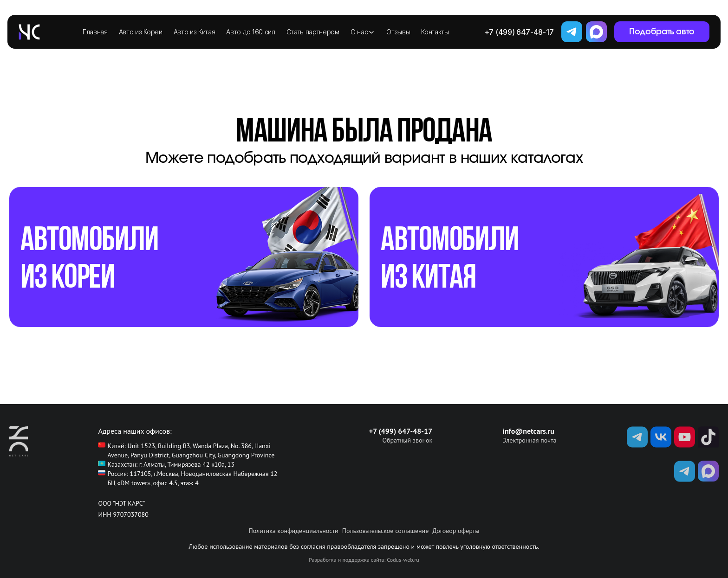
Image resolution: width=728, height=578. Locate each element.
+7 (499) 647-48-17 (519, 32)
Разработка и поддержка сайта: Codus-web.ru (364, 560)
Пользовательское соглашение (386, 531)
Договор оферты (456, 531)
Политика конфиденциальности (294, 531)
